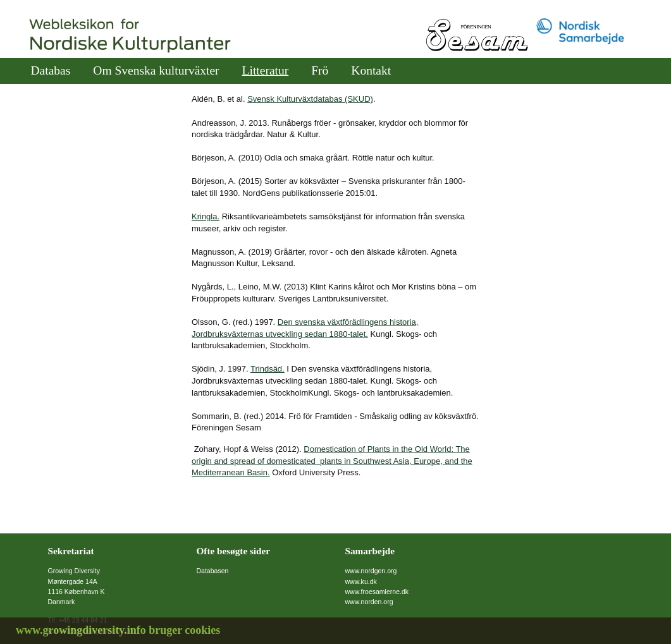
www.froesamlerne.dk (377, 592)
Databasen (213, 571)
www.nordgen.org (371, 571)
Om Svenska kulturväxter (156, 70)
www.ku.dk (361, 581)
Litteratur (266, 70)
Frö (320, 70)
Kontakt (371, 70)
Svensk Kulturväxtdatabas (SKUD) (310, 99)
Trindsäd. (268, 369)
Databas (51, 70)
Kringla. (206, 216)
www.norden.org (369, 602)
